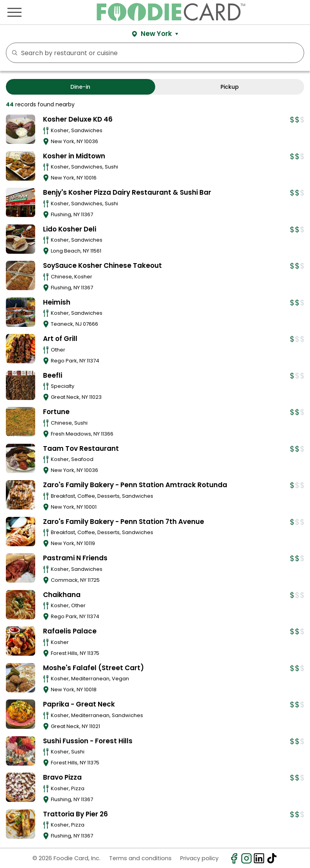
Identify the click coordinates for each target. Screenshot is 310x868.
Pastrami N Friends (75, 558)
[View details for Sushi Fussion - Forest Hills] (21, 751)
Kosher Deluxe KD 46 (78, 119)
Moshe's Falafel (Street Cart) (93, 668)
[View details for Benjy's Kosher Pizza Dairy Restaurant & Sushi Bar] (21, 202)
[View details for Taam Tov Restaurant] (21, 458)
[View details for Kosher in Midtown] (21, 166)
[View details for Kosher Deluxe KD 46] (21, 129)
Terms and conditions (140, 858)
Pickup (230, 87)
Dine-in (80, 87)
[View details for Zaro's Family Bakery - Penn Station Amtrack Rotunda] (21, 495)
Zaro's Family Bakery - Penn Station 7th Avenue (124, 522)
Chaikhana (62, 595)
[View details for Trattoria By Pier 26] (21, 824)
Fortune (56, 412)
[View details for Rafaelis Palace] (21, 641)
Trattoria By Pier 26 (75, 814)
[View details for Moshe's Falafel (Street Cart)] (21, 678)
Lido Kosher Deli (70, 229)
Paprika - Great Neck (79, 704)
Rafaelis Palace (70, 631)
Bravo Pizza (62, 777)
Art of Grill (60, 339)
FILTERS (296, 53)
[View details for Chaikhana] (21, 605)
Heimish (57, 302)
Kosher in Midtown (74, 156)
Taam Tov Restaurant (81, 448)
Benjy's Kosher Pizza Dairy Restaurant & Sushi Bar (127, 192)
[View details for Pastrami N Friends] (21, 568)
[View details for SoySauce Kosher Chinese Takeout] (21, 275)
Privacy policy (199, 858)
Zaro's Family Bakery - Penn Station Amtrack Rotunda (135, 485)
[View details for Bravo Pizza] (21, 787)
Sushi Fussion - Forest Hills (88, 741)
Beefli (53, 375)
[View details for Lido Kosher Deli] (21, 239)
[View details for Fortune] (21, 422)
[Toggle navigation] (14, 12)
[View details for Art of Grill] (21, 349)
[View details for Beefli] (21, 385)
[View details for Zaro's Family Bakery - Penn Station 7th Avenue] (21, 532)
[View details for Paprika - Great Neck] (21, 714)
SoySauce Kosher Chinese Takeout (102, 265)
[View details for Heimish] (21, 312)
